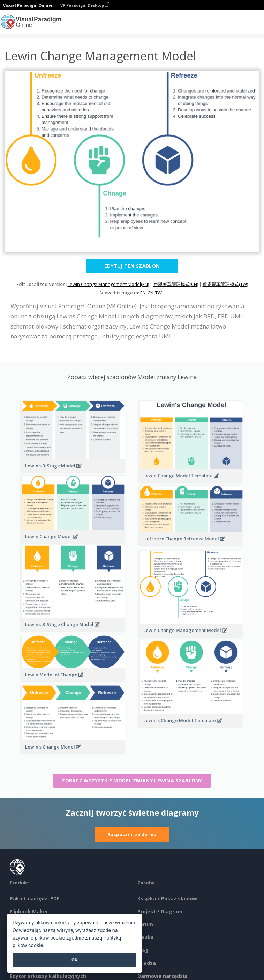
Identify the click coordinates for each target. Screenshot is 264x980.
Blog (143, 950)
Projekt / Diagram (160, 911)
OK (74, 960)
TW (159, 293)
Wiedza (147, 963)
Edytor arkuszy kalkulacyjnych (48, 976)
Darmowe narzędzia (162, 976)
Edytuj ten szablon (132, 266)
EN (143, 293)
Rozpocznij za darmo (132, 834)
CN (150, 293)
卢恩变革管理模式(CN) (176, 284)
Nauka (146, 937)
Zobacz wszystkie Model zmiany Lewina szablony (132, 780)
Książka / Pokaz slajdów (167, 898)
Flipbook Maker (29, 911)
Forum (145, 924)
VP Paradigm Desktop (85, 5)
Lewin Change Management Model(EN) (108, 284)
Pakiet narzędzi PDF (35, 898)
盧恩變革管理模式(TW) (225, 284)
